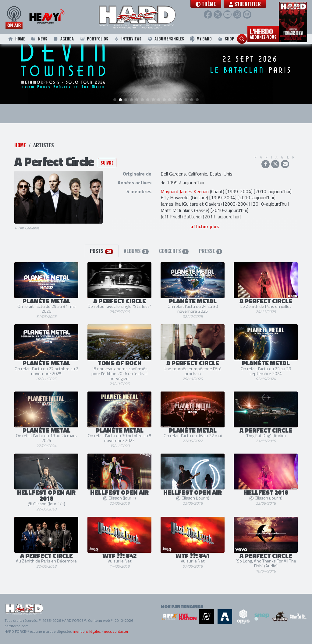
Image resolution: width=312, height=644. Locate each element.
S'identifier (257, 4)
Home (16, 39)
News (39, 39)
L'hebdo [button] (263, 33)
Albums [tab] (136, 251)
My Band (201, 39)
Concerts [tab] (174, 251)
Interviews (128, 39)
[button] (218, 4)
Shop (226, 39)
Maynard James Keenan (185, 191)
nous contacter (116, 631)
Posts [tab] (102, 251)
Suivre (107, 163)
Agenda (63, 39)
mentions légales (87, 631)
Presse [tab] (211, 251)
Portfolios (94, 39)
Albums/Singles (166, 39)
